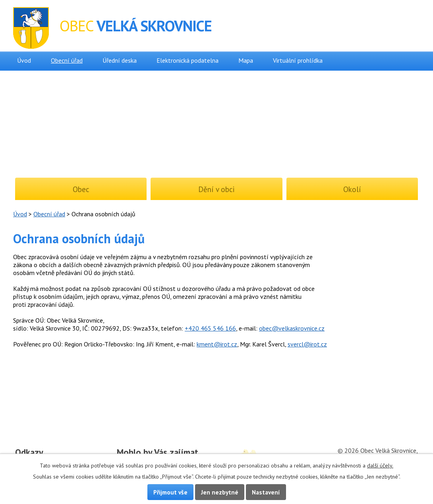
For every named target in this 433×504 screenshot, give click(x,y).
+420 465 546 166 (210, 328)
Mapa (246, 60)
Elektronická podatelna (188, 60)
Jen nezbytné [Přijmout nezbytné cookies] (220, 492)
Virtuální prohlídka (298, 60)
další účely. (380, 466)
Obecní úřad (67, 60)
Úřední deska (120, 60)
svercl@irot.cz (307, 344)
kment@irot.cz (217, 344)
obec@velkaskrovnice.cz (292, 328)
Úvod (24, 60)
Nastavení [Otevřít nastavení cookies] (266, 492)
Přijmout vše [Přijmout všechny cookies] (170, 492)
